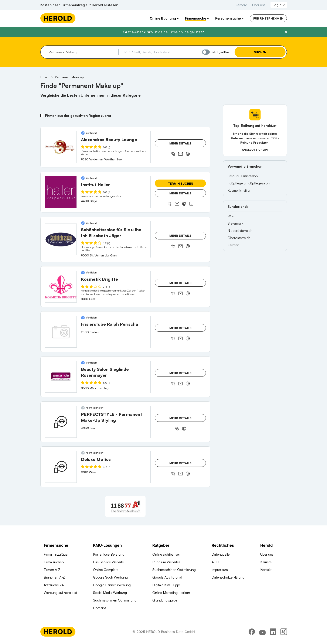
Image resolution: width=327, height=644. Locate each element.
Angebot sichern (255, 150)
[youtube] (262, 632)
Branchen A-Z (54, 577)
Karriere (241, 5)
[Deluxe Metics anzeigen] (61, 467)
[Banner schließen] (286, 32)
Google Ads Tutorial (167, 577)
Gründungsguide (165, 600)
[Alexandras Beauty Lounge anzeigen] (61, 147)
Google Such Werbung (110, 577)
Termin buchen (180, 183)
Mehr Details (180, 143)
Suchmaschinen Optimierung (115, 600)
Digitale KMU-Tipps (166, 585)
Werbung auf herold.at (60, 593)
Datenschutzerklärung (228, 577)
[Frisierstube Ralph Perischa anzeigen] (61, 332)
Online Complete (106, 570)
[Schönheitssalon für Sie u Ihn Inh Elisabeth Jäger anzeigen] (61, 239)
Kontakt (266, 570)
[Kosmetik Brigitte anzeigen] (61, 287)
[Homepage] (58, 18)
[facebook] (252, 632)
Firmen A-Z (52, 570)
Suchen (260, 52)
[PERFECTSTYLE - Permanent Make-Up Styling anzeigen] (61, 422)
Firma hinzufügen (57, 554)
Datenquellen (222, 554)
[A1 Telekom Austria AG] (125, 506)
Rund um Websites (166, 562)
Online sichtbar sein (167, 554)
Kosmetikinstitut (239, 190)
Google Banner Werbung (112, 585)
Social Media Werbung (110, 593)
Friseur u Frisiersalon (243, 176)
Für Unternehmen (268, 18)
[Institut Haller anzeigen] (61, 192)
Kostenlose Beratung (109, 554)
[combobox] (82, 52)
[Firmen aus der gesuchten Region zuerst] (42, 116)
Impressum (220, 570)
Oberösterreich (239, 238)
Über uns (259, 5)
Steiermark (235, 223)
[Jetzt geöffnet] (206, 52)
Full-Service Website (108, 562)
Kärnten (233, 245)
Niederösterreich (240, 231)
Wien (231, 216)
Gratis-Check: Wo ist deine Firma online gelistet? (163, 32)
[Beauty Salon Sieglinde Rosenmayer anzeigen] (61, 377)
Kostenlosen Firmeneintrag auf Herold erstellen (79, 5)
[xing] (284, 632)
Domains (100, 608)
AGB (215, 562)
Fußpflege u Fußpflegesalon (249, 183)
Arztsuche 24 (54, 585)
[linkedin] (273, 632)
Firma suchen (54, 562)
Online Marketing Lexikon (171, 593)
